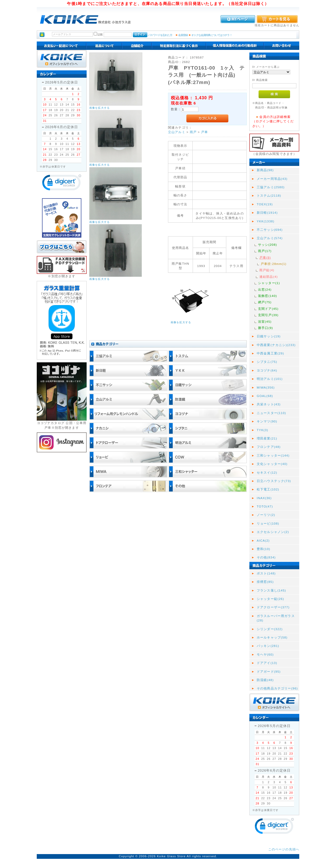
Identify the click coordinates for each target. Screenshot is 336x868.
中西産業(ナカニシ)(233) (276, 345)
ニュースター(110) (271, 413)
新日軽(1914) (267, 213)
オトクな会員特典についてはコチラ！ (212, 35)
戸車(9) (265, 257)
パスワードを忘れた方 (160, 35)
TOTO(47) (265, 506)
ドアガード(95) (269, 671)
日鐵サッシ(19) (269, 336)
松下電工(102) (268, 489)
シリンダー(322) (270, 629)
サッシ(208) (267, 245)
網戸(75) (265, 302)
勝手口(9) (266, 328)
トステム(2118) (269, 195)
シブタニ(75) (267, 362)
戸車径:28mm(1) (274, 264)
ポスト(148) (266, 573)
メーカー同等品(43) (272, 179)
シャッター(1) (269, 283)
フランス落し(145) (271, 590)
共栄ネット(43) (269, 404)
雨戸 (193, 132)
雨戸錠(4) (267, 270)
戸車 (204, 132)
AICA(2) (263, 540)
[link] (62, 184)
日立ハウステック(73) (274, 481)
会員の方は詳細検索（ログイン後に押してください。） (273, 121)
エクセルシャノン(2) (273, 532)
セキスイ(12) (267, 472)
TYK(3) (262, 430)
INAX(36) (264, 498)
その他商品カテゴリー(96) (277, 688)
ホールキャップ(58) (272, 637)
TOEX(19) (265, 204)
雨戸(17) (265, 251)
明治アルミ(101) (270, 379)
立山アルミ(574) (270, 238)
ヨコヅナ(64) (267, 370)
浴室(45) (265, 321)
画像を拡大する (99, 108)
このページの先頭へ (284, 849)
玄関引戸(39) (268, 315)
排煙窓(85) (265, 582)
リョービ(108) (268, 523)
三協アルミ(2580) (271, 187)
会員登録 (183, 35)
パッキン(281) (268, 646)
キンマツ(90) (267, 421)
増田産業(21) (267, 438)
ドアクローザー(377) (273, 607)
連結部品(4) (269, 277)
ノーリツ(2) (266, 515)
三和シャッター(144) (273, 455)
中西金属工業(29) (270, 353)
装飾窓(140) (267, 296)
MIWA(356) (266, 387)
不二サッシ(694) (270, 230)
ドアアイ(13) (267, 663)
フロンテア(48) (269, 447)
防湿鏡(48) (265, 680)
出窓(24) (265, 289)
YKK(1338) (266, 221)
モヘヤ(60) (265, 654)
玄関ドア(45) (268, 309)
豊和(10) (264, 549)
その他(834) (266, 557)
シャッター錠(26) (270, 599)
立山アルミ (177, 132)
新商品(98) (265, 170)
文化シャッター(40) (272, 464)
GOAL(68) (265, 396)
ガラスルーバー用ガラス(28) (276, 618)
